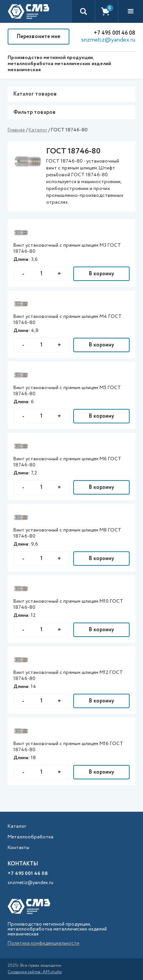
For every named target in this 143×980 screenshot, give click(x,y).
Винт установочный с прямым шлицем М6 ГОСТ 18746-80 (67, 462)
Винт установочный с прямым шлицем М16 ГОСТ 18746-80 (68, 747)
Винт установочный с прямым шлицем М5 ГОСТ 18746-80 (67, 391)
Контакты (18, 848)
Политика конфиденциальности (43, 943)
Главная (16, 130)
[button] (131, 11)
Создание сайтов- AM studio (35, 972)
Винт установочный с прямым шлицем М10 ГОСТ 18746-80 (68, 605)
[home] (29, 11)
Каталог (38, 130)
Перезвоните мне (39, 37)
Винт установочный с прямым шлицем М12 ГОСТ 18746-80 (68, 676)
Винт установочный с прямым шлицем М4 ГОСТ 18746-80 (67, 320)
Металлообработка (31, 837)
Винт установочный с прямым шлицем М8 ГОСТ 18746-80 (67, 533)
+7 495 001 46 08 (115, 33)
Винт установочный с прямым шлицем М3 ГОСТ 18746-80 (67, 249)
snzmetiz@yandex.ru (108, 40)
